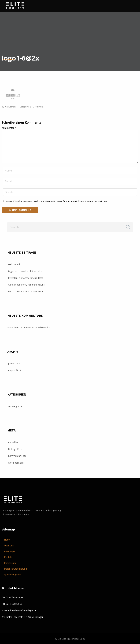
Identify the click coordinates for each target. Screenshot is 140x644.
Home (7, 540)
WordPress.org (16, 463)
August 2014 (15, 370)
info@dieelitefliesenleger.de (22, 610)
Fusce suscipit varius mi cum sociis (26, 292)
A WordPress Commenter (21, 327)
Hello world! (14, 264)
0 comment (38, 107)
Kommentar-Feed (17, 456)
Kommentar (9, 128)
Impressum (10, 563)
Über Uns (9, 546)
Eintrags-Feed (15, 449)
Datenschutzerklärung (15, 569)
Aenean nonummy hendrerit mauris (26, 285)
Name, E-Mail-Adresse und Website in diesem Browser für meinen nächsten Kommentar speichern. (57, 201)
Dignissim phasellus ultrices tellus (25, 271)
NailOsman (10, 107)
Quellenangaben (13, 574)
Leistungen (10, 551)
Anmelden (13, 442)
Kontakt (8, 557)
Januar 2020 (14, 364)
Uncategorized (16, 406)
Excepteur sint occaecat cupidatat (26, 278)
